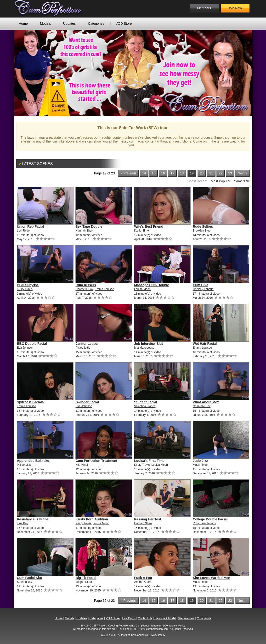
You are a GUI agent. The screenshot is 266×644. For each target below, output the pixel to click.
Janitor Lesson (87, 344)
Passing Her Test (148, 519)
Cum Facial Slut (30, 578)
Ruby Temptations (204, 523)
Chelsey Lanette (203, 289)
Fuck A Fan (143, 578)
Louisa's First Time (149, 461)
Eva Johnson (25, 348)
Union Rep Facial (31, 227)
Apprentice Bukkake (33, 461)
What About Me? (206, 402)
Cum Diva (201, 285)
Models (45, 24)
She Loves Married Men (211, 578)
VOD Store (124, 24)
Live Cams (129, 618)
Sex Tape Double (89, 227)
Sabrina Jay (25, 582)
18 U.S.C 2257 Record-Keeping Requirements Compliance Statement (122, 626)
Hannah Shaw (84, 231)
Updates (69, 24)
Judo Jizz (200, 461)
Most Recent (198, 181)
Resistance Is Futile (33, 519)
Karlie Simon (142, 231)
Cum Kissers (86, 285)
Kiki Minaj (82, 465)
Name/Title (242, 181)
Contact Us (145, 618)
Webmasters (186, 618)
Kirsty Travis (25, 289)
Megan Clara (84, 582)
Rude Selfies (203, 227)
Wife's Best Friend (149, 227)
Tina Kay (23, 523)
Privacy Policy (157, 635)
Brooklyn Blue (202, 231)
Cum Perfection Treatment (96, 461)
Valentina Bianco (145, 406)
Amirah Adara (143, 582)
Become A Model (165, 618)
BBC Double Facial (32, 344)
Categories (96, 24)
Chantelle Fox (84, 289)
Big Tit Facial (86, 578)
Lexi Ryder (24, 231)
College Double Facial (210, 519)
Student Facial (146, 402)
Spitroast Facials (30, 402)
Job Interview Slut (148, 344)
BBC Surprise (28, 285)
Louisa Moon (142, 289)
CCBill (105, 635)
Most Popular (221, 181)
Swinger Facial (87, 402)
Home (23, 24)
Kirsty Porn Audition (92, 519)
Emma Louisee (104, 289)
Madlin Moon (201, 465)
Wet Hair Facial (205, 344)
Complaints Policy (175, 626)
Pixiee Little (83, 348)
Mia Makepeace (144, 348)
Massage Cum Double (151, 285)
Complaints (204, 618)
